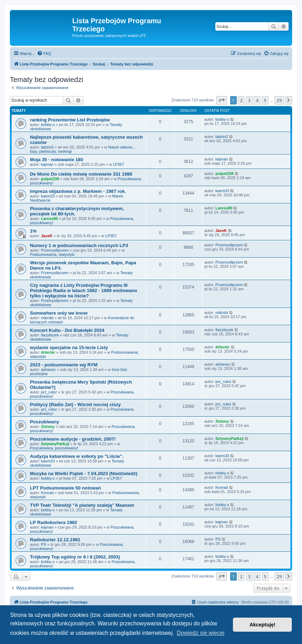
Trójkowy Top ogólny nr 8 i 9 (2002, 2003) (75, 557)
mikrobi (47, 318)
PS (44, 544)
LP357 (118, 164)
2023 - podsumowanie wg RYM (64, 365)
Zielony (48, 427)
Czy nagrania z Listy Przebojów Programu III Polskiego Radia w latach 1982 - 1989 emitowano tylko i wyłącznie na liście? (84, 291)
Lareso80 (49, 219)
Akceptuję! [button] (263, 625)
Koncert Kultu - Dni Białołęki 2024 (67, 330)
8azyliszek (50, 335)
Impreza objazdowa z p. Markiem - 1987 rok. (78, 191)
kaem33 (48, 196)
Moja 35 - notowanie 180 (57, 160)
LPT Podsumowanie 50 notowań (66, 488)
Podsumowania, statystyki (52, 254)
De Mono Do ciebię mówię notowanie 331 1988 (81, 174)
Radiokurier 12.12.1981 (55, 540)
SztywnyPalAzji (55, 444)
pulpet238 (50, 179)
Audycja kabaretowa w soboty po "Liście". (77, 456)
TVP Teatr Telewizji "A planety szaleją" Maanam (82, 505)
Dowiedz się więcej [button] (201, 633)
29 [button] (279, 100)
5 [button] (265, 100)
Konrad (47, 493)
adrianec (48, 370)
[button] (222, 100)
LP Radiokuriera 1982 (54, 522)
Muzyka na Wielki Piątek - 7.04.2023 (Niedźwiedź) (84, 473)
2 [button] (241, 100)
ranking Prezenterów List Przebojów (70, 120)
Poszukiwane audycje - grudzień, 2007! (73, 439)
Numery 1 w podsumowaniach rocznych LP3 (79, 245)
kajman (47, 164)
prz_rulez (49, 392)
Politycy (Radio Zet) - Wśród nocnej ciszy (75, 405)
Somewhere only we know (59, 313)
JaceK (47, 236)
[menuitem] (44, 53)
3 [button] (249, 100)
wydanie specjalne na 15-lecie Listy (69, 348)
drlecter (48, 352)
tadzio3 (47, 147)
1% (33, 231)
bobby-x (48, 125)
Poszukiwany (45, 422)
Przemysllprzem (55, 250)
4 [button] (257, 100)
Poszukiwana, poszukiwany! (54, 448)
